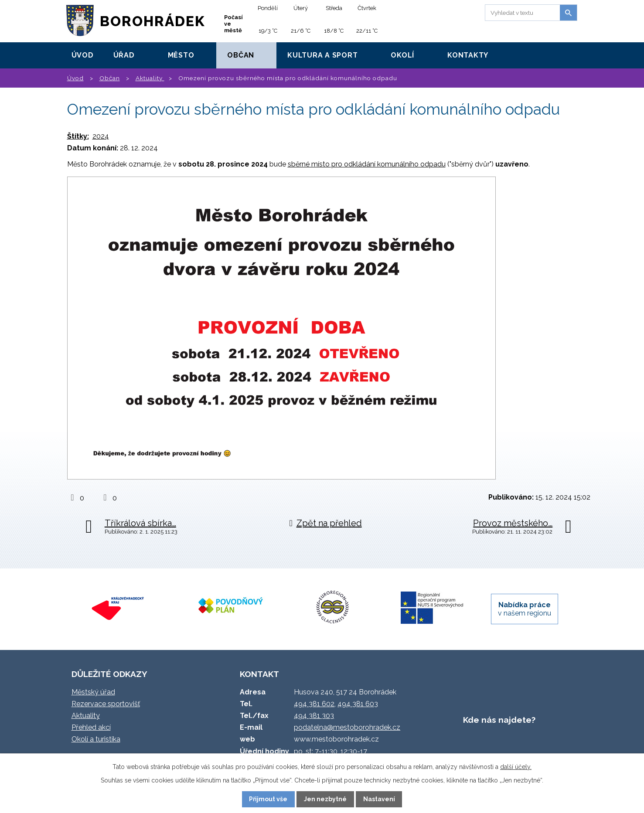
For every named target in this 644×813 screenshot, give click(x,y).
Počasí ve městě (233, 24)
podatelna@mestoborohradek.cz (347, 727)
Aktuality (150, 78)
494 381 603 (358, 704)
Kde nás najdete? (499, 720)
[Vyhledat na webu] (521, 13)
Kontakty (468, 55)
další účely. (516, 767)
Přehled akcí (91, 727)
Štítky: (78, 136)
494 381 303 (314, 716)
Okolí (402, 55)
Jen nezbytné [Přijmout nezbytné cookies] (325, 799)
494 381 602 (314, 704)
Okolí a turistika (96, 739)
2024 (101, 136)
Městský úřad (93, 692)
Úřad (124, 55)
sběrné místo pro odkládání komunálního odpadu (367, 164)
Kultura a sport (322, 55)
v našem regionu (525, 609)
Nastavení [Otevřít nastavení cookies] (379, 799)
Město (181, 55)
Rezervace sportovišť (106, 704)
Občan (241, 55)
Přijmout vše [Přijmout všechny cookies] (268, 799)
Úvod (83, 55)
